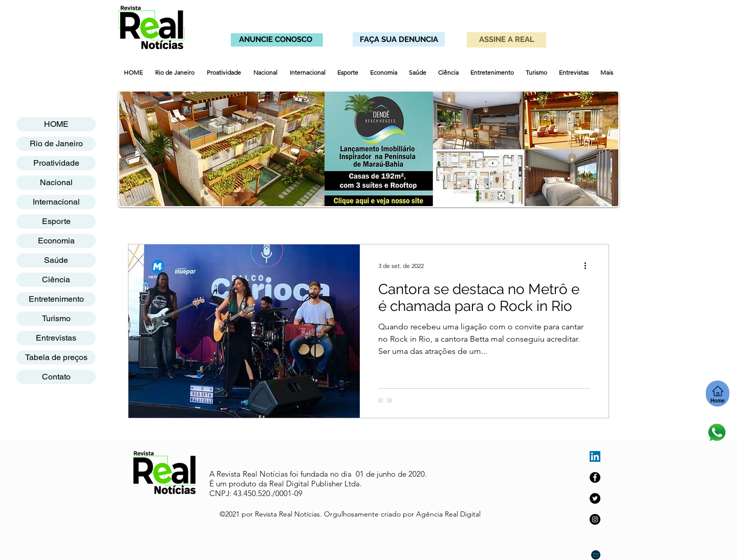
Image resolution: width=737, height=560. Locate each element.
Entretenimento (56, 299)
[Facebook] (595, 477)
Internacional (56, 202)
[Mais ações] (589, 265)
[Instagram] (595, 519)
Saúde (56, 260)
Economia (56, 241)
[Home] (718, 394)
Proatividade (56, 163)
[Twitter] (595, 498)
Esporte (56, 221)
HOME (56, 124)
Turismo (56, 318)
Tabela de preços (56, 357)
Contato (56, 377)
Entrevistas (56, 338)
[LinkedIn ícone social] (595, 456)
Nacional (56, 182)
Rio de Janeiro (56, 143)
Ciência (56, 279)
